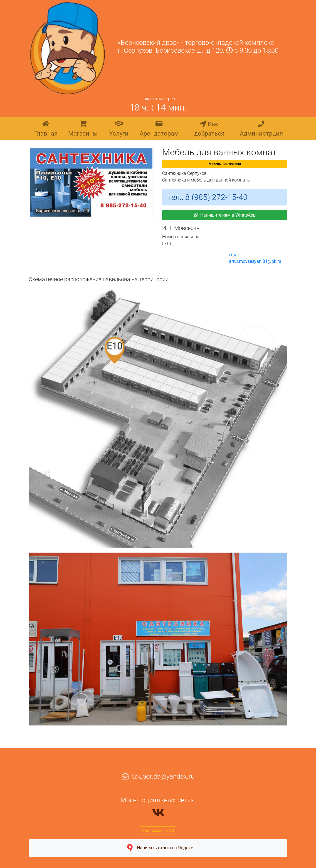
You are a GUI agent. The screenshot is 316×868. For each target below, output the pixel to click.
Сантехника (232, 164)
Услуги (119, 129)
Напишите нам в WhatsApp (225, 215)
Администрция (261, 129)
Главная (46, 129)
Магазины (83, 129)
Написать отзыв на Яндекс (158, 848)
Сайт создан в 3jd (158, 830)
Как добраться (209, 129)
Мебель (215, 164)
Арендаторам (159, 129)
